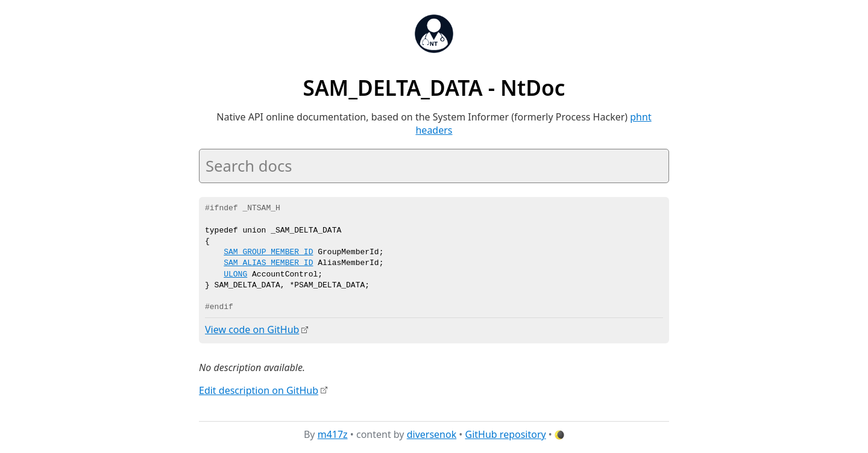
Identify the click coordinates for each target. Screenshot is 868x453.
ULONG (235, 275)
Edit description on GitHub (259, 390)
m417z (333, 434)
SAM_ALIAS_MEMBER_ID (268, 263)
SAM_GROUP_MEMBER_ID (268, 252)
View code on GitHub (252, 330)
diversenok (432, 434)
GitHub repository (506, 434)
